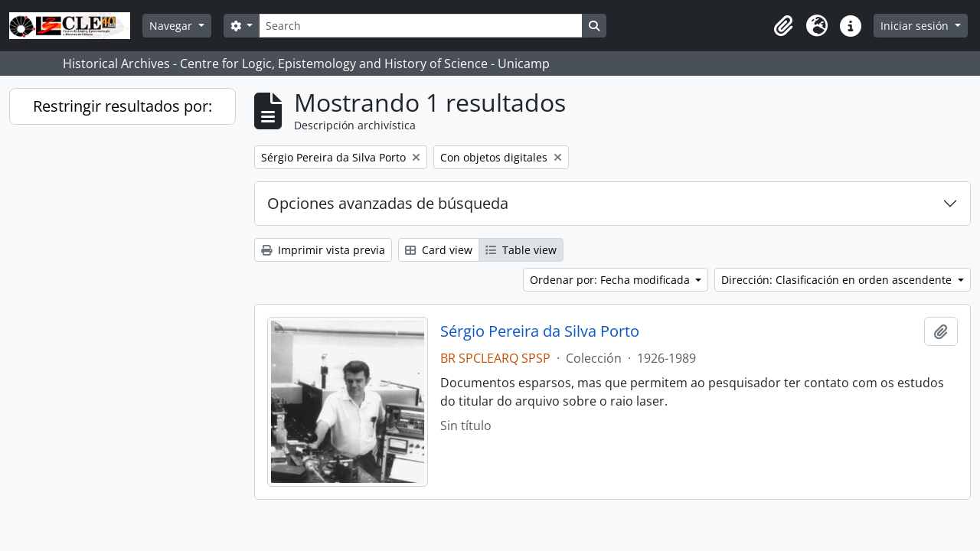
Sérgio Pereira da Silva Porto (540, 331)
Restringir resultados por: (122, 106)
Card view (439, 250)
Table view (521, 250)
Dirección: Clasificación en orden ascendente (838, 280)
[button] (783, 26)
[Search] (420, 26)
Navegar (172, 26)
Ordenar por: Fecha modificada (611, 280)
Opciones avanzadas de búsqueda (388, 203)
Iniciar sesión (916, 26)
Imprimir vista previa (323, 250)
